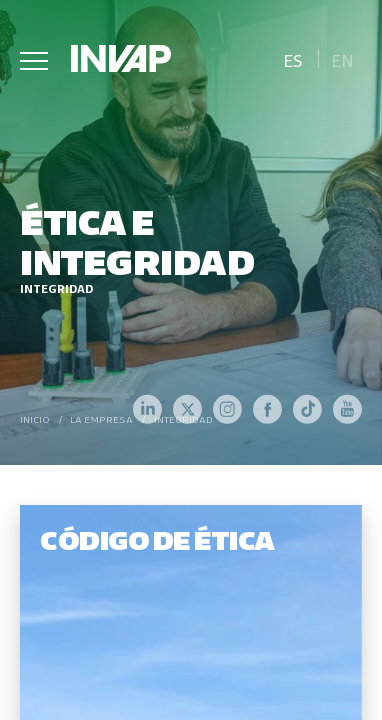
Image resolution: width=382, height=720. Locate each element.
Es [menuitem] (293, 59)
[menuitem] (292, 58)
